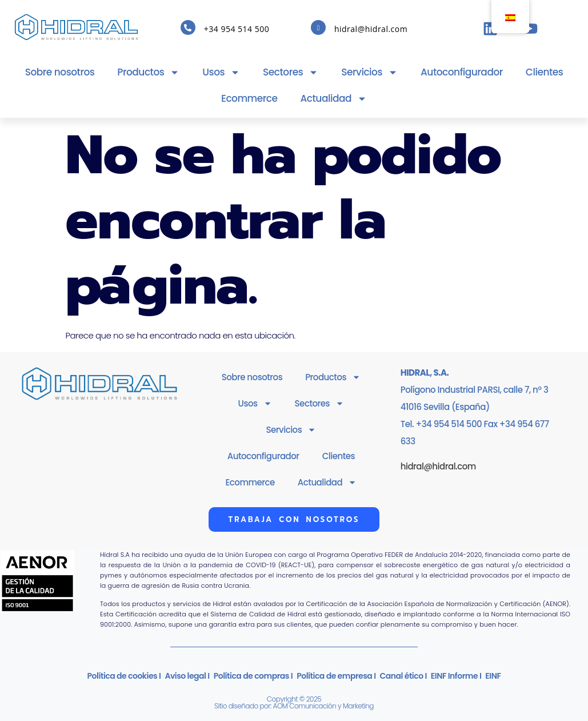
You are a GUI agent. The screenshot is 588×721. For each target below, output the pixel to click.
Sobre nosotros (60, 72)
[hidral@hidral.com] (318, 27)
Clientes (545, 72)
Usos (221, 72)
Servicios (369, 72)
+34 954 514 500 (237, 29)
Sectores (291, 72)
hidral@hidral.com (371, 29)
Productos (148, 72)
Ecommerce (249, 98)
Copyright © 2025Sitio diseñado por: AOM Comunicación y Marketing (294, 702)
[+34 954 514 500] (188, 27)
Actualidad (334, 99)
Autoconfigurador (462, 72)
